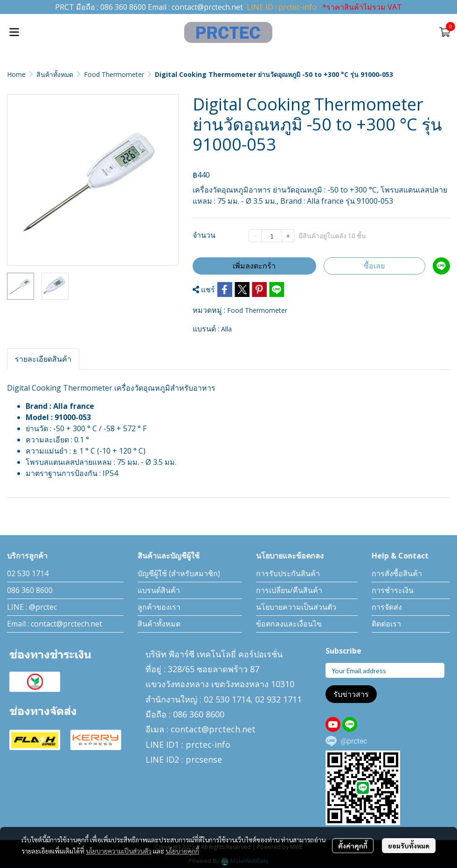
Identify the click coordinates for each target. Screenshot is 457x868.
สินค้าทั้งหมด (55, 74)
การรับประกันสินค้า (288, 573)
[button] (431, 32)
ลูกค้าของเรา (159, 607)
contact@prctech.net (207, 7)
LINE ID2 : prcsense (184, 759)
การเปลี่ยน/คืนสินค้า (289, 590)
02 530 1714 (28, 573)
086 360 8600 (123, 7)
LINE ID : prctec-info (282, 7)
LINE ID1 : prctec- (180, 744)
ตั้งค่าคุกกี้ (353, 846)
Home (16, 74)
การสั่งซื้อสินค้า (397, 573)
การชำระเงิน (393, 590)
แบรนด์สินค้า (159, 590)
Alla (226, 329)
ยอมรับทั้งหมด (409, 846)
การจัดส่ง (387, 607)
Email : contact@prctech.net (55, 624)
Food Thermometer (114, 74)
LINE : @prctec (32, 607)
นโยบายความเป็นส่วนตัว (119, 851)
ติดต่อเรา (386, 624)
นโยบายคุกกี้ (182, 851)
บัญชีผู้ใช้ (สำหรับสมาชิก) (179, 573)
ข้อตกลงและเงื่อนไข (289, 624)
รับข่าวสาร (351, 694)
